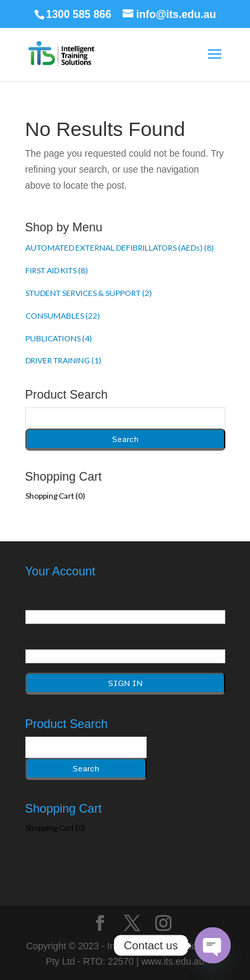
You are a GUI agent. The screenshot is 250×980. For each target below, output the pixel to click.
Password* (50, 638)
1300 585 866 (79, 14)
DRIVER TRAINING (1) (63, 360)
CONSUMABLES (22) (63, 316)
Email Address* (59, 598)
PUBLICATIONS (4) (59, 338)
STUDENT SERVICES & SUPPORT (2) (89, 293)
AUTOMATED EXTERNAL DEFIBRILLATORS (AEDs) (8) (120, 248)
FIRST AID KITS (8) (57, 270)
